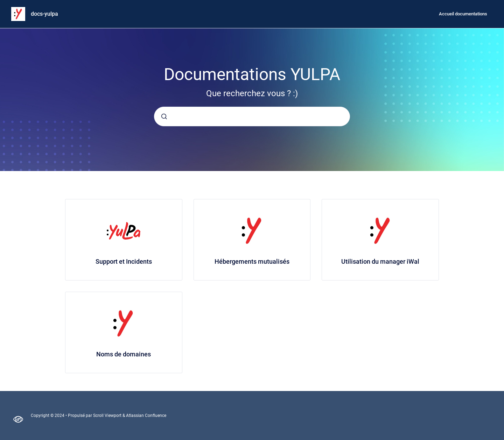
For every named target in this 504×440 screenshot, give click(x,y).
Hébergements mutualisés (252, 261)
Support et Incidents (124, 261)
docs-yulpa (44, 14)
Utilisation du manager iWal (380, 261)
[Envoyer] (164, 116)
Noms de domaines (124, 354)
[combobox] (252, 116)
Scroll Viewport (108, 416)
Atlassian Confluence (146, 416)
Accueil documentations (463, 14)
